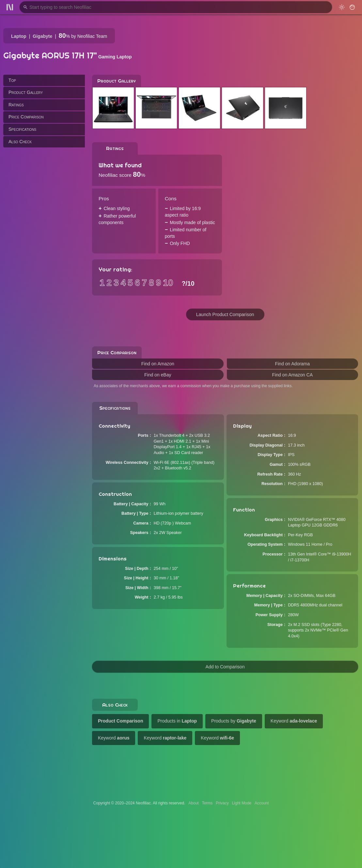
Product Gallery (26, 92)
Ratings (16, 105)
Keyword (294, 721)
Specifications (22, 129)
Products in (177, 721)
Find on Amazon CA (292, 375)
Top (12, 80)
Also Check (20, 142)
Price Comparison (26, 117)
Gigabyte (42, 36)
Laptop (19, 36)
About (193, 803)
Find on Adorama (292, 364)
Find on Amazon (158, 364)
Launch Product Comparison (225, 314)
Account (262, 803)
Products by (234, 721)
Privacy (222, 803)
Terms (207, 803)
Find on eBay (158, 375)
